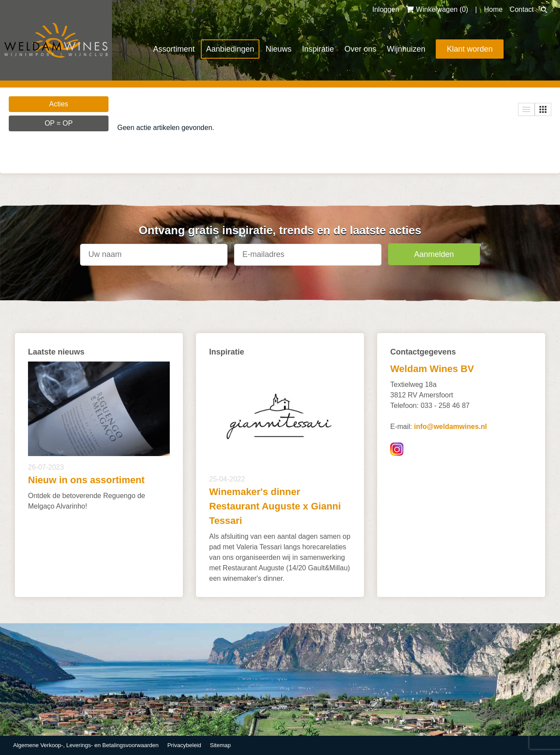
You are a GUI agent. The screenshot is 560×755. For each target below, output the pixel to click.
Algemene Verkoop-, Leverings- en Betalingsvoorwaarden (86, 745)
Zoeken (544, 10)
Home (493, 9)
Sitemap (220, 745)
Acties (59, 104)
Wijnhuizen (406, 49)
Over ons (360, 49)
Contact (522, 9)
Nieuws (278, 49)
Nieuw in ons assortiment (86, 480)
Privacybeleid (184, 745)
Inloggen (386, 9)
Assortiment (174, 49)
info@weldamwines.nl (450, 427)
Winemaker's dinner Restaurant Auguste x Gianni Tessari (275, 506)
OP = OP (59, 123)
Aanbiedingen (230, 49)
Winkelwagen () (437, 9)
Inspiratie (318, 49)
